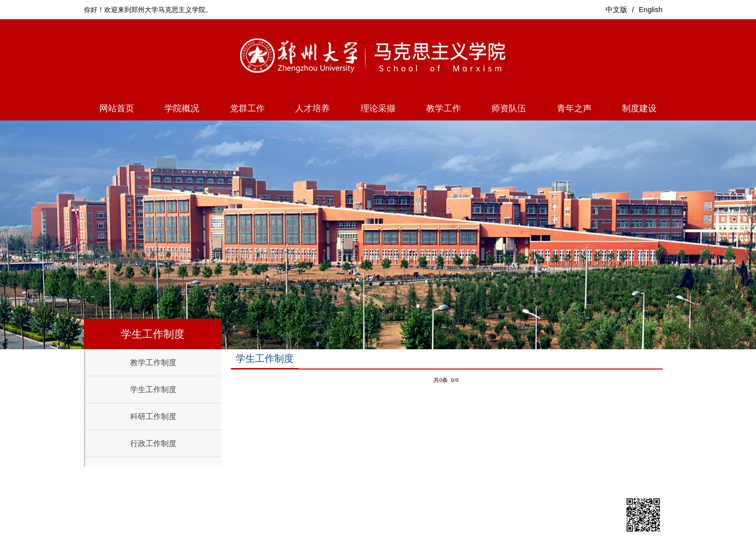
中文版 (616, 9)
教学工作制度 (153, 363)
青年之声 (574, 108)
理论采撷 (378, 108)
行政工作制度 (153, 443)
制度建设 (639, 108)
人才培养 (312, 108)
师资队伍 (509, 108)
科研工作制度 (153, 416)
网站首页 (117, 108)
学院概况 (182, 108)
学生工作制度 (153, 389)
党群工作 (247, 108)
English (651, 9)
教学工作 (444, 108)
